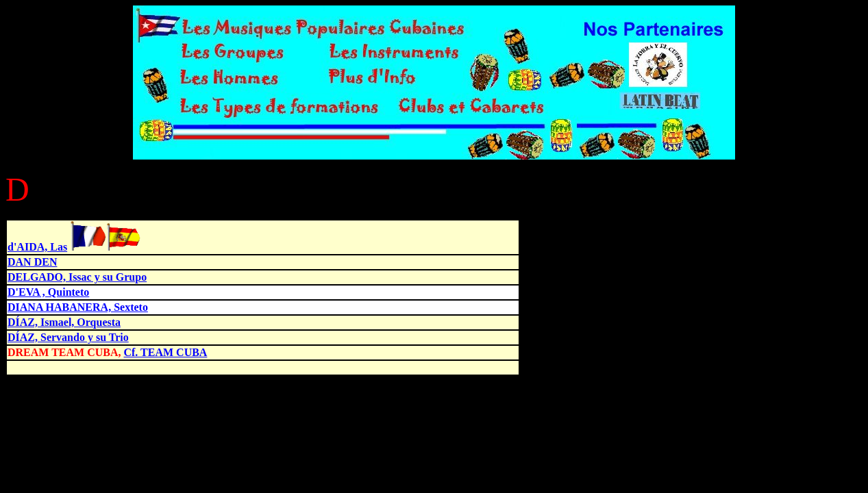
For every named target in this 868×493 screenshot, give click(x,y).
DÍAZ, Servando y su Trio (68, 337)
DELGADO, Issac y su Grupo (77, 277)
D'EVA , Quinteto (48, 292)
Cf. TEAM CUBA (165, 352)
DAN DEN (32, 262)
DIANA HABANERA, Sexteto (78, 307)
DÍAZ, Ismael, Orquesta (64, 322)
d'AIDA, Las (37, 247)
